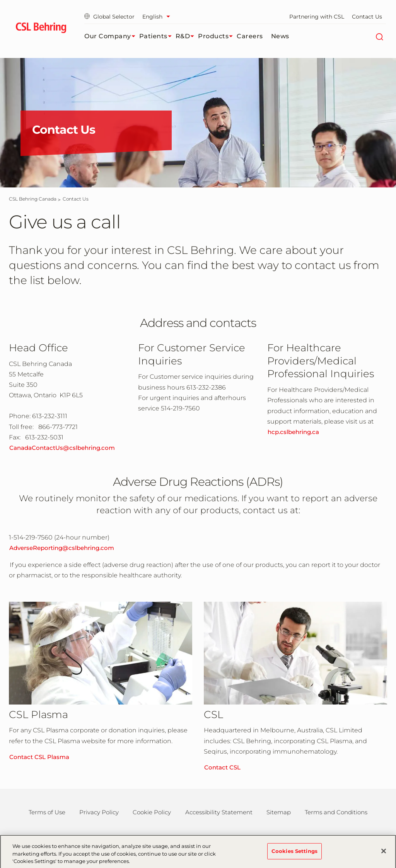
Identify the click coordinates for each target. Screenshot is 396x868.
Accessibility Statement (219, 812)
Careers (250, 36)
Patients (157, 36)
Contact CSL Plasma (39, 757)
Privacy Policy (99, 812)
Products (217, 36)
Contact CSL (222, 767)
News (280, 36)
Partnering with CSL (317, 17)
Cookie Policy (152, 812)
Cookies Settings (294, 854)
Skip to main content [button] (0, 0)
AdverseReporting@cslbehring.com (62, 548)
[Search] (379, 36)
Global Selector (109, 17)
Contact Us (367, 17)
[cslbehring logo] (41, 29)
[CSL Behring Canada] (33, 199)
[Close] (384, 854)
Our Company (112, 36)
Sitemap (279, 812)
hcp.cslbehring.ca (293, 432)
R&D (187, 36)
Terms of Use (47, 812)
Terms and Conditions (336, 812)
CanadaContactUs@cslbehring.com (62, 448)
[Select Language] (158, 17)
